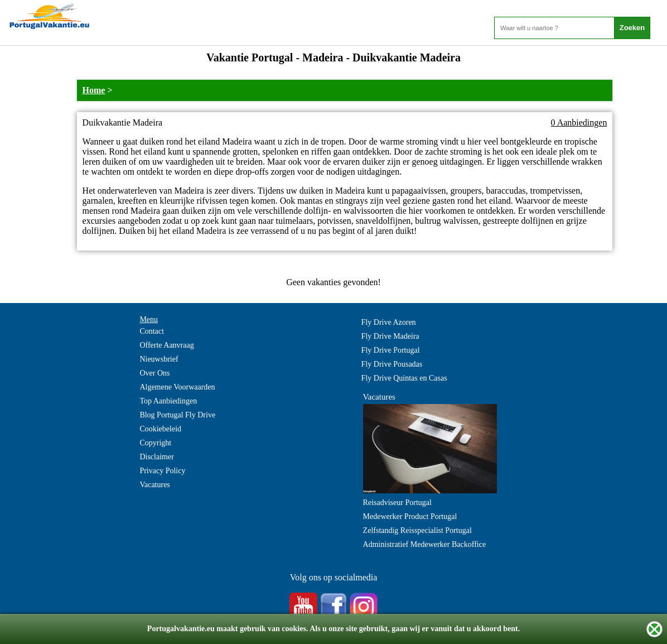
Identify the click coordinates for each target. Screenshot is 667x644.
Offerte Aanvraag (166, 345)
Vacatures (154, 485)
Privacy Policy (162, 471)
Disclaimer (156, 457)
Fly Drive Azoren (389, 322)
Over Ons (154, 373)
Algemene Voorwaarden (177, 387)
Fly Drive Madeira (390, 336)
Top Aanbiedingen (168, 401)
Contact (152, 331)
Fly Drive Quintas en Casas (404, 378)
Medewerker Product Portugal (410, 516)
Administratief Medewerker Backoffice (425, 544)
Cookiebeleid (160, 429)
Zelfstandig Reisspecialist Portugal (417, 530)
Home (94, 90)
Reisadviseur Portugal (397, 503)
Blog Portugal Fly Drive (177, 415)
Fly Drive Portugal (391, 350)
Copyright (155, 443)
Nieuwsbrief (159, 359)
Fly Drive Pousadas (392, 364)
